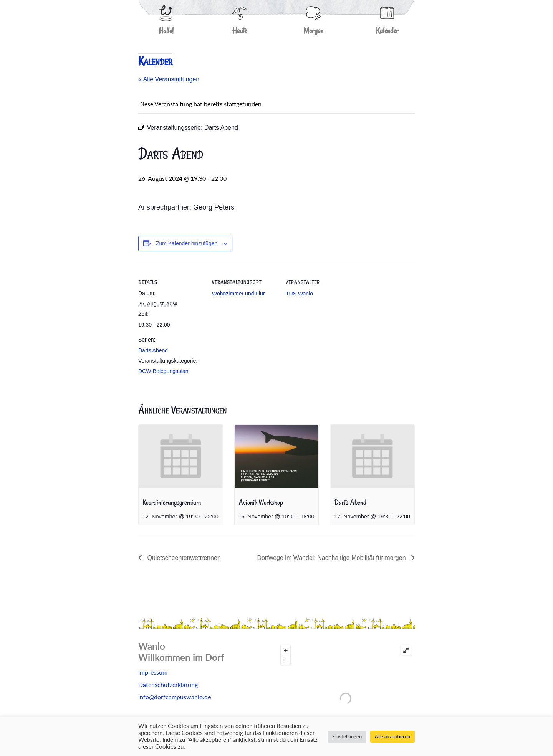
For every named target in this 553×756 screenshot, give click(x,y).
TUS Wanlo (299, 294)
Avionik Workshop (261, 502)
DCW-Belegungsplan (163, 371)
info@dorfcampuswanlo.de (175, 697)
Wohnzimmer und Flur (238, 294)
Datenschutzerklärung (168, 684)
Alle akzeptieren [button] (392, 736)
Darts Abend (153, 350)
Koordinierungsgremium (172, 502)
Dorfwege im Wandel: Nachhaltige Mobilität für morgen (332, 558)
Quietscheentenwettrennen (183, 558)
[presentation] (181, 456)
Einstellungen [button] (347, 736)
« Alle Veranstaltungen (169, 79)
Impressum (153, 672)
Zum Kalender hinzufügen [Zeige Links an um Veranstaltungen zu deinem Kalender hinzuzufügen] (187, 243)
